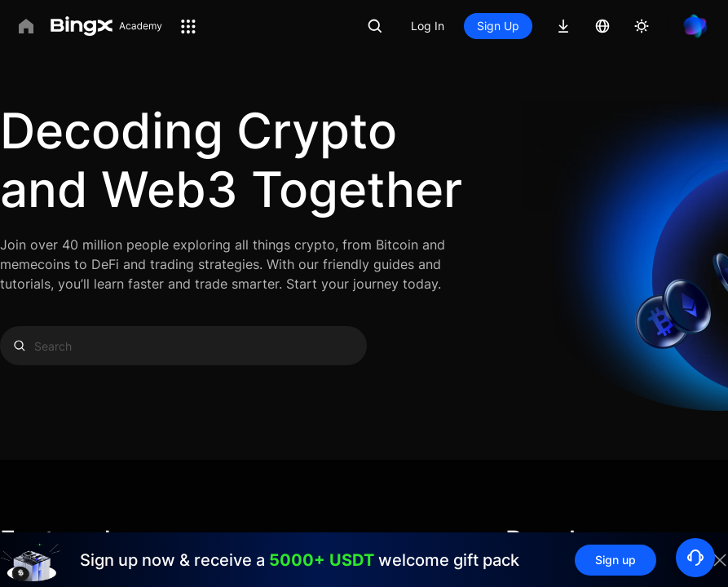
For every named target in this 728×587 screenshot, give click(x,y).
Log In (428, 26)
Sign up (615, 560)
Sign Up (498, 26)
